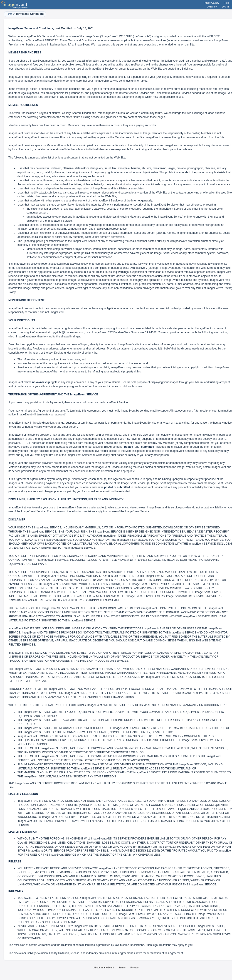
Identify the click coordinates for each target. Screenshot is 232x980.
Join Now (212, 7)
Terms (122, 967)
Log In (225, 7)
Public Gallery (212, 3)
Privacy (134, 967)
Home (9, 14)
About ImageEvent (104, 967)
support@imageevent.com (176, 411)
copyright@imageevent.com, (68, 332)
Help (226, 3)
